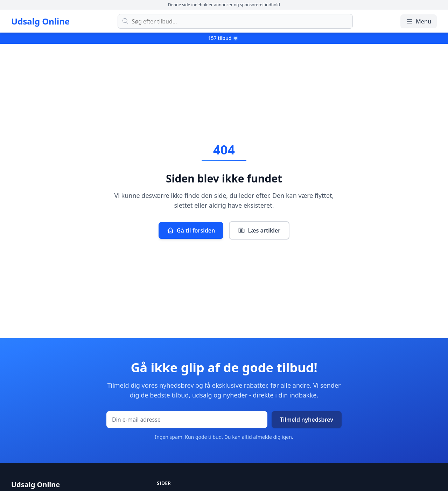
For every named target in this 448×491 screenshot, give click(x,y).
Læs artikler (259, 230)
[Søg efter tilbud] (235, 21)
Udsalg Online (40, 21)
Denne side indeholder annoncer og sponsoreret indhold (224, 5)
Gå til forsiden (191, 230)
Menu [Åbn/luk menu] (419, 21)
